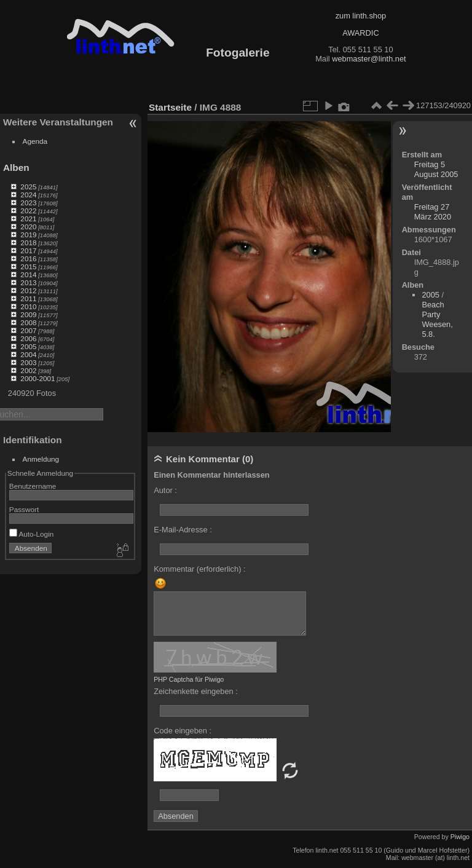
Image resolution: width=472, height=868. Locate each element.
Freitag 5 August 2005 (436, 169)
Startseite (170, 107)
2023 (28, 203)
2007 (28, 330)
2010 (28, 306)
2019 (28, 235)
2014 (28, 274)
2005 (28, 346)
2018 (28, 243)
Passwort (24, 509)
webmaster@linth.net (369, 59)
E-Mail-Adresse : (183, 530)
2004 (28, 354)
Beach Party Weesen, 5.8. (437, 319)
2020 (28, 227)
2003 (28, 362)
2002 (28, 370)
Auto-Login (32, 534)
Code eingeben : (183, 731)
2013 (28, 282)
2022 (28, 211)
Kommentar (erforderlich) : (199, 569)
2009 (28, 314)
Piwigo (460, 837)
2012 (28, 290)
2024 (28, 195)
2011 (28, 298)
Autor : (165, 490)
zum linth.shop (361, 16)
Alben (16, 168)
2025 (28, 187)
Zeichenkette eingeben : (196, 691)
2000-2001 (37, 378)
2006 (28, 338)
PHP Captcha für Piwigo (189, 679)
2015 (28, 266)
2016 (28, 258)
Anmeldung (41, 459)
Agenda (35, 141)
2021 (28, 219)
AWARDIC (360, 33)
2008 (28, 322)
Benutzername (33, 486)
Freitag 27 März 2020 (433, 212)
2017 (28, 251)
